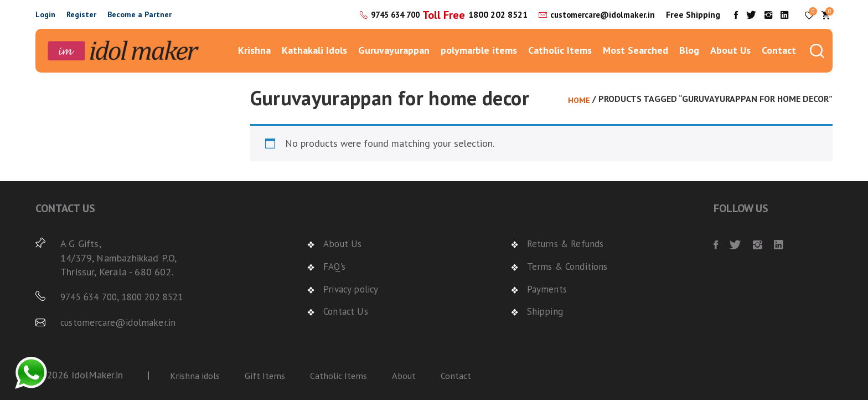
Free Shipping (693, 14)
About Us (730, 50)
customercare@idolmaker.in (598, 14)
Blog (689, 50)
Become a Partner (139, 14)
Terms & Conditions (570, 266)
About (416, 375)
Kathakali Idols (314, 50)
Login (45, 14)
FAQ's (336, 266)
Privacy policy (353, 288)
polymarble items (479, 50)
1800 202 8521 (489, 14)
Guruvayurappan (394, 50)
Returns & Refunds (568, 243)
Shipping (545, 311)
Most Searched (635, 50)
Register (81, 14)
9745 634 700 (382, 14)
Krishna (254, 50)
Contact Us (347, 311)
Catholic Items (560, 50)
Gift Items (270, 375)
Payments (548, 288)
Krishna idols (197, 375)
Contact (779, 50)
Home (578, 100)
